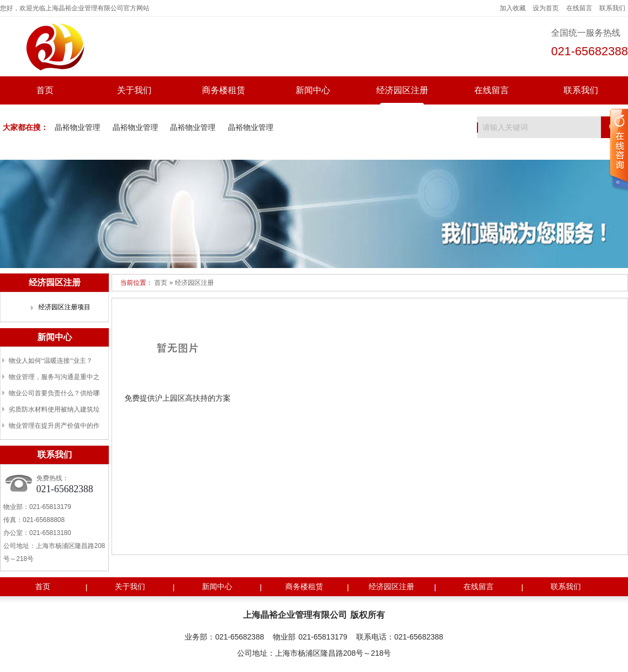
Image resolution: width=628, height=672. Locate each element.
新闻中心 (313, 90)
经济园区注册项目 (64, 307)
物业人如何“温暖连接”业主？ (51, 361)
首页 (45, 90)
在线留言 (579, 8)
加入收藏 (513, 8)
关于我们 (134, 90)
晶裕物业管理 (77, 128)
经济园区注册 (402, 90)
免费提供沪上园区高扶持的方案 (178, 398)
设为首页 (546, 8)
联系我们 (612, 8)
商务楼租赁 (224, 90)
